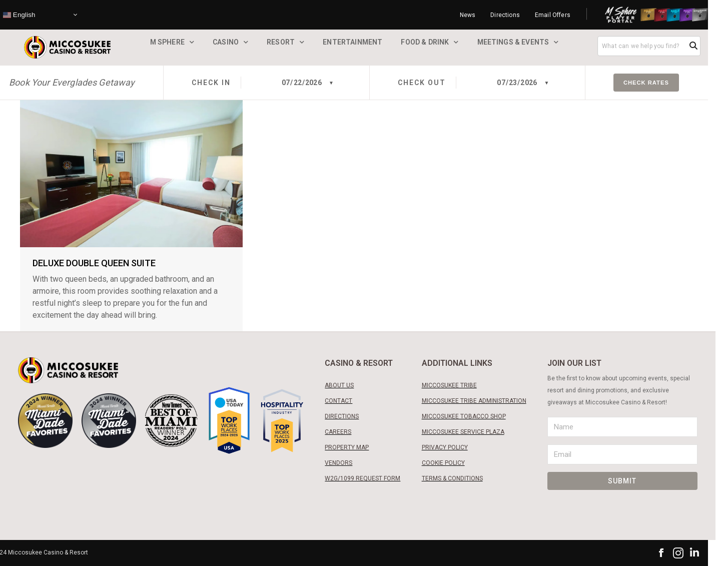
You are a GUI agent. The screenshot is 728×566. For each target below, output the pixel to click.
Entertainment (352, 42)
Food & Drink (425, 42)
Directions (505, 15)
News (468, 15)
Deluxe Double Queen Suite (94, 263)
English (19, 15)
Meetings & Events (513, 42)
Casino (226, 42)
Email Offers (553, 15)
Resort (281, 42)
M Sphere (167, 42)
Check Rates (646, 83)
